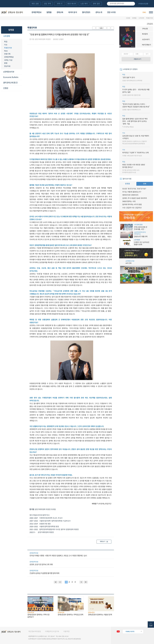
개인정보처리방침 (34, 631)
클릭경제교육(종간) (10, 83)
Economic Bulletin (11, 77)
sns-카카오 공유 (94, 28)
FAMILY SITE (130, 632)
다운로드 (66, 39)
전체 (145, 184)
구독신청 (145, 29)
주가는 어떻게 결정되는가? (132, 192)
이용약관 (67, 631)
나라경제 (141, 18)
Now (6, 51)
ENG (144, 12)
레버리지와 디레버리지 (130, 195)
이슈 (6, 45)
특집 (6, 42)
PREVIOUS (60, 582)
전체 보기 (145, 4)
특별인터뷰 (150, 18)
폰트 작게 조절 (112, 28)
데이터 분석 (73, 12)
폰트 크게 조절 (109, 28)
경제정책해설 (9, 57)
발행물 (49, 12)
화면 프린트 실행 (101, 28)
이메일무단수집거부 (52, 631)
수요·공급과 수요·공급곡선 (132, 208)
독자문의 (145, 34)
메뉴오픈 (21, 36)
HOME (128, 18)
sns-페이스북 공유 (98, 28)
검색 (132, 4)
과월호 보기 (137, 59)
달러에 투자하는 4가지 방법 (132, 205)
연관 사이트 (111, 12)
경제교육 (60, 12)
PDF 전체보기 (147, 45)
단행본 (6, 88)
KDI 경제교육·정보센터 (12, 12)
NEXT (81, 582)
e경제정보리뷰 (9, 72)
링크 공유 (105, 28)
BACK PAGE (56, 582)
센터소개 (99, 12)
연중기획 (7, 54)
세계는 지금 (8, 60)
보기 (147, 54)
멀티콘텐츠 (86, 12)
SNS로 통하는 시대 (129, 201)
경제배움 (126, 12)
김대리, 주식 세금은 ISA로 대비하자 (135, 198)
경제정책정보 (36, 12)
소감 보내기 (146, 39)
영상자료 (7, 66)
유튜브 (118, 631)
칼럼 (6, 63)
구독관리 (150, 24)
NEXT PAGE (86, 582)
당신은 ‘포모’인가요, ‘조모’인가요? (134, 189)
